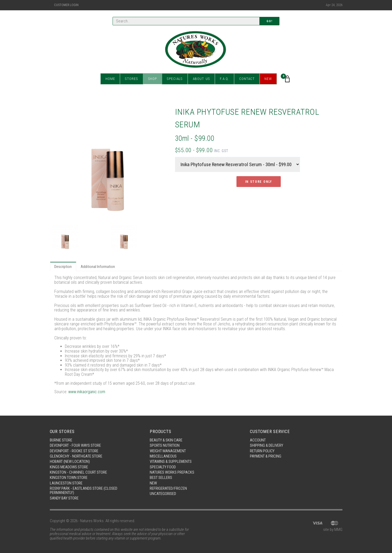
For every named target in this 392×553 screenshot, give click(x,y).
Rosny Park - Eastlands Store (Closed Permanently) (84, 491)
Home (111, 79)
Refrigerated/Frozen (168, 488)
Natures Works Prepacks (172, 472)
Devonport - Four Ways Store (75, 445)
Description (63, 267)
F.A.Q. (224, 79)
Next (158, 164)
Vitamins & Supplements (171, 461)
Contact (246, 79)
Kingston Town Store (69, 478)
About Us (201, 79)
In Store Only (259, 182)
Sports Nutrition (165, 445)
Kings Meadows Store (69, 467)
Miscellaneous (163, 456)
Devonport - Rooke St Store (74, 450)
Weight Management (168, 450)
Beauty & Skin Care (166, 440)
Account (258, 440)
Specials (175, 79)
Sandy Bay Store (64, 498)
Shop (153, 79)
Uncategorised (163, 494)
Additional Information (98, 267)
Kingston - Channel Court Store (78, 472)
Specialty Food (163, 467)
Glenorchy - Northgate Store (76, 456)
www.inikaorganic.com (87, 392)
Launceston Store (66, 483)
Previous (59, 164)
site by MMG (333, 530)
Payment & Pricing (266, 456)
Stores (132, 79)
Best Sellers (161, 478)
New (268, 79)
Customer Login (66, 5)
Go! (269, 21)
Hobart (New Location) (70, 461)
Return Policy (262, 450)
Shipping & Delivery (267, 445)
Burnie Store (61, 440)
